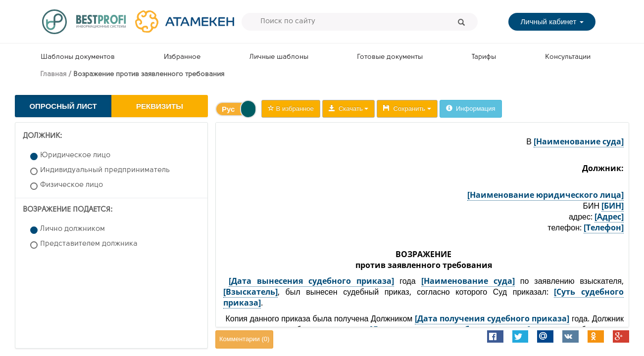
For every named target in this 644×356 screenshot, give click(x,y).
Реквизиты (160, 106)
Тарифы (484, 57)
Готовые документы (390, 57)
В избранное (291, 109)
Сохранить (407, 109)
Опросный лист (63, 106)
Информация (471, 109)
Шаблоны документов (78, 57)
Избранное (182, 57)
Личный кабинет (552, 22)
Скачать (349, 109)
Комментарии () (244, 339)
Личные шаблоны (279, 57)
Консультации (568, 57)
